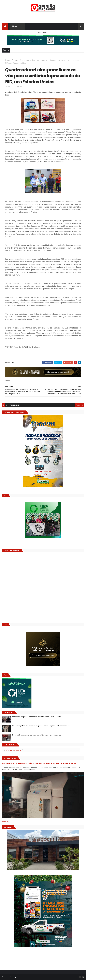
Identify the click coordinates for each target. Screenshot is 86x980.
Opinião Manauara (13, 750)
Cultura (15, 60)
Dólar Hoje (6, 822)
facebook (80, 405)
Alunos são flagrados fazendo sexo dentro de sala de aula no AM (37, 717)
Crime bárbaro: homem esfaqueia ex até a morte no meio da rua (36, 735)
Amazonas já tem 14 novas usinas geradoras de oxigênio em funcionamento (41, 726)
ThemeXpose (14, 977)
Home (8, 60)
